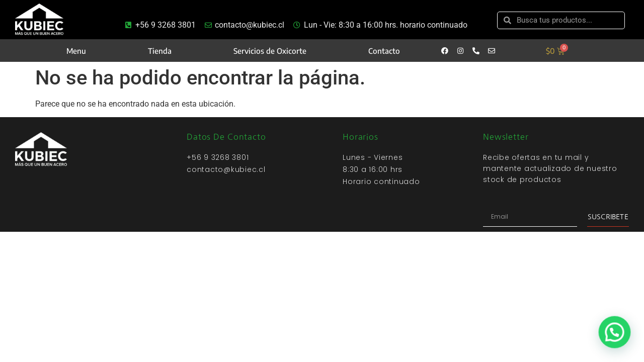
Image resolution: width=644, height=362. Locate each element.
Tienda (160, 51)
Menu (76, 51)
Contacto (384, 51)
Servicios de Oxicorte (270, 51)
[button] (616, 336)
